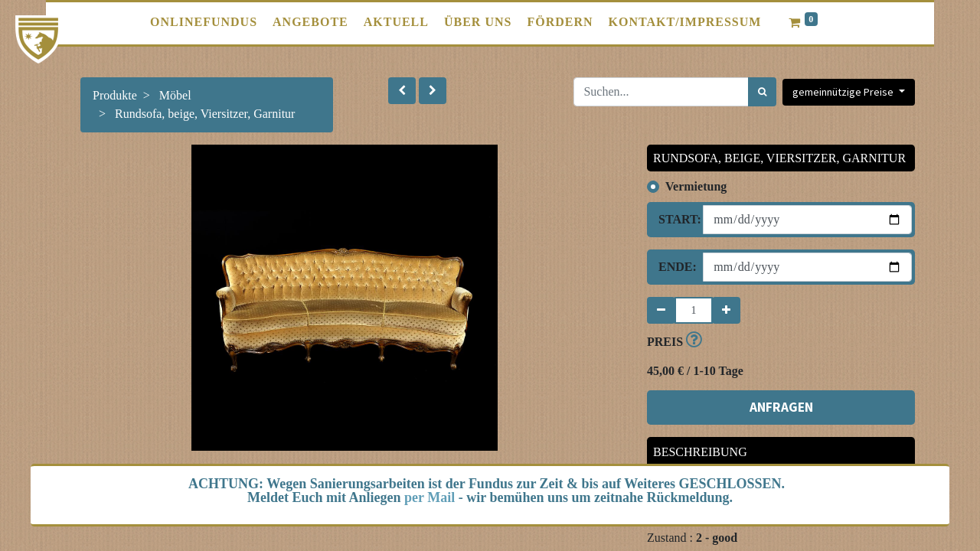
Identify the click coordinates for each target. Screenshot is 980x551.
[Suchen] (762, 92)
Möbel (175, 95)
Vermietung (696, 186)
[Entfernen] (661, 310)
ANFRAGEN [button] (781, 407)
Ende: (675, 267)
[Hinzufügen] (726, 310)
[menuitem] (204, 22)
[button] (402, 91)
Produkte (115, 95)
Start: (675, 219)
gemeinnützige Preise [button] (844, 92)
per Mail (430, 497)
